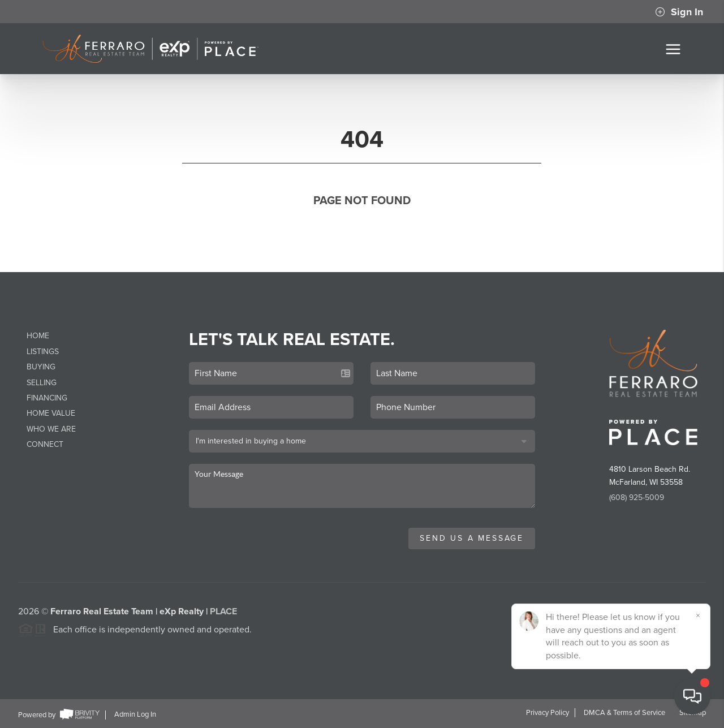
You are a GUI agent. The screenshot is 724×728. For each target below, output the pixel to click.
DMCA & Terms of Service (624, 713)
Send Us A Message (472, 538)
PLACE (223, 614)
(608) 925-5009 (637, 497)
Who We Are (51, 429)
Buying (41, 367)
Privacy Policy (548, 713)
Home (38, 336)
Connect (45, 444)
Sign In (679, 12)
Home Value (51, 413)
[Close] (699, 615)
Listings (43, 352)
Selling (42, 383)
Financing (47, 398)
